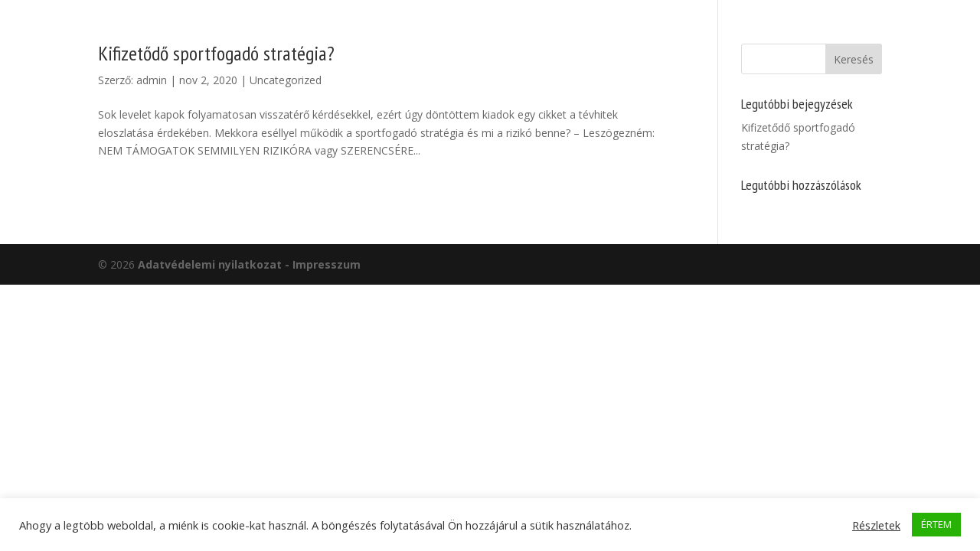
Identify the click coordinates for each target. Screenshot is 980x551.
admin (152, 80)
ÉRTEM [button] (936, 524)
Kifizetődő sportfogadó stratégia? (216, 53)
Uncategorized (286, 80)
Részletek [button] (876, 525)
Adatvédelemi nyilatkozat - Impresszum (249, 264)
